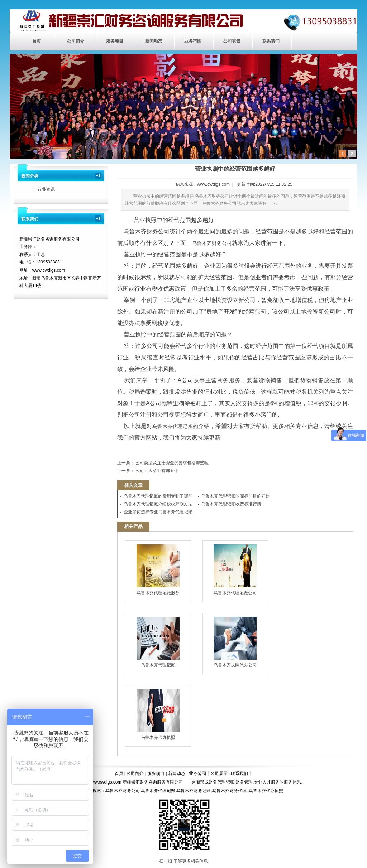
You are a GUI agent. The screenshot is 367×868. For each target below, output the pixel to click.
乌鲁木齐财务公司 (212, 243)
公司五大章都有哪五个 (156, 471)
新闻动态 (154, 41)
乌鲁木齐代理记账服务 (158, 570)
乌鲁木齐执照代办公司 (235, 642)
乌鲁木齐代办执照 (158, 714)
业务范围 (193, 41)
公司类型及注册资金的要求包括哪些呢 (171, 463)
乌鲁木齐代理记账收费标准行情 (231, 504)
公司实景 (232, 41)
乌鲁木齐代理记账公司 (235, 570)
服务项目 (115, 41)
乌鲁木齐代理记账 (172, 426)
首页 (37, 41)
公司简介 (76, 41)
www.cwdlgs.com (213, 184)
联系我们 (271, 41)
